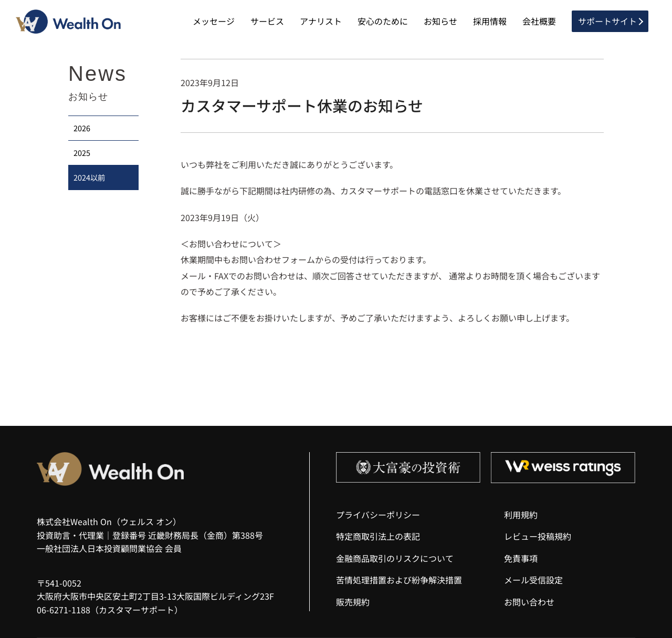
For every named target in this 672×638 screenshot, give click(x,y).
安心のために (383, 21)
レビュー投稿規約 (538, 536)
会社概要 (539, 21)
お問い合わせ (529, 602)
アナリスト (321, 21)
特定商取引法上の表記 (378, 536)
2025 (82, 153)
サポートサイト (607, 21)
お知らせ (440, 21)
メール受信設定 (533, 580)
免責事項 (521, 558)
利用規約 (521, 515)
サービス (267, 21)
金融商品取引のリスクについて (395, 558)
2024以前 (89, 177)
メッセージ (214, 21)
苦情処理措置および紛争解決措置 (399, 580)
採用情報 (490, 21)
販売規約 (353, 602)
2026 (82, 128)
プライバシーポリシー (378, 515)
